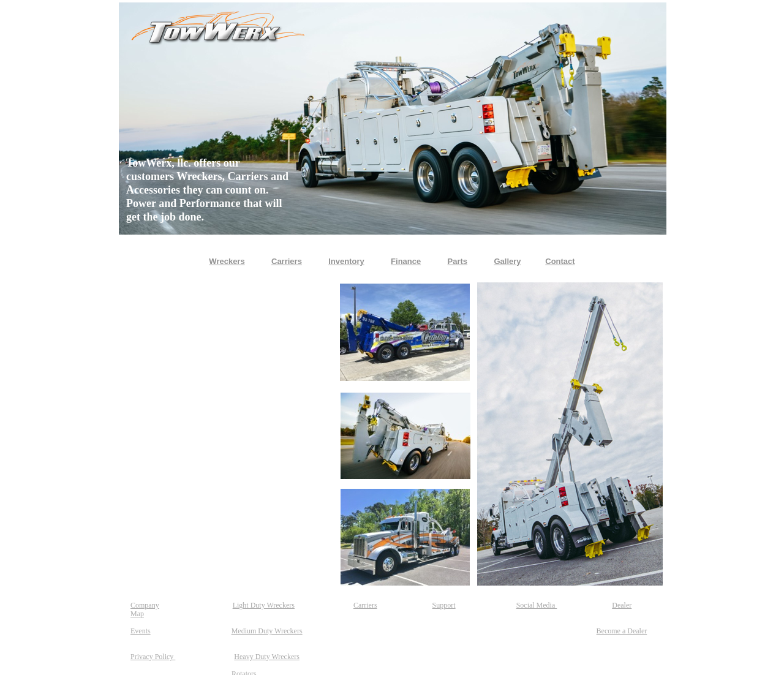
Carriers (365, 605)
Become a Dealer (622, 631)
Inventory (346, 261)
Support (444, 605)
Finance (406, 261)
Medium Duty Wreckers (267, 631)
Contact (560, 261)
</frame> (228, 435)
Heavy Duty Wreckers (267, 657)
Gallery (507, 261)
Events (141, 631)
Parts (458, 261)
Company (145, 605)
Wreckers (227, 261)
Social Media (537, 605)
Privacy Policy (153, 657)
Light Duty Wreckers (264, 605)
